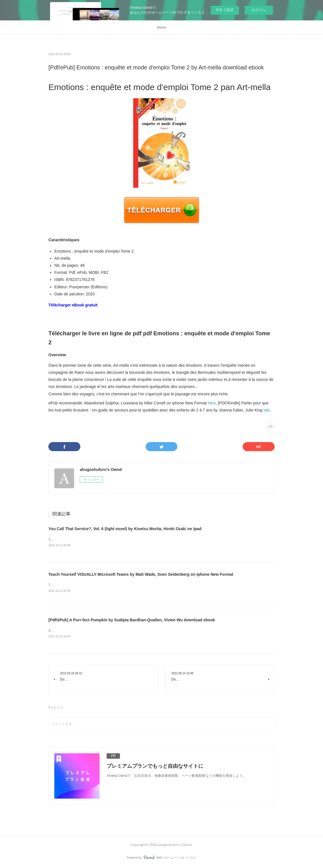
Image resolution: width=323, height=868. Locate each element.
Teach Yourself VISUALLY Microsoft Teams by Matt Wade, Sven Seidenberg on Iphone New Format (141, 574)
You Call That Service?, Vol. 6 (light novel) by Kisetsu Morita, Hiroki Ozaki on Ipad (125, 529)
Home (162, 27)
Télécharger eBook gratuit (73, 305)
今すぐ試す (225, 10)
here (212, 403)
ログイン (259, 10)
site (267, 410)
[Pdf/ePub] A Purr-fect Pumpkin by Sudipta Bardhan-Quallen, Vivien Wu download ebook (132, 620)
